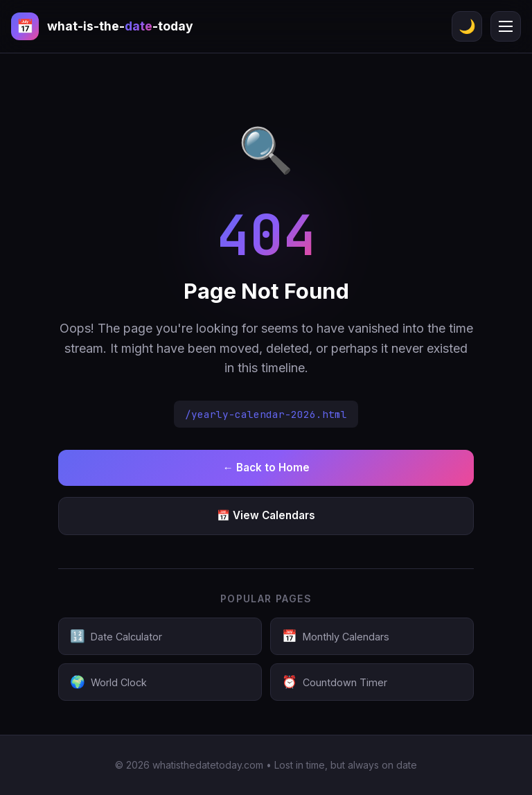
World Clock (108, 682)
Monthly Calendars (336, 636)
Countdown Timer (335, 682)
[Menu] (506, 26)
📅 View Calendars (266, 515)
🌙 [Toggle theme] (467, 26)
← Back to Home (266, 468)
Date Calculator (116, 636)
